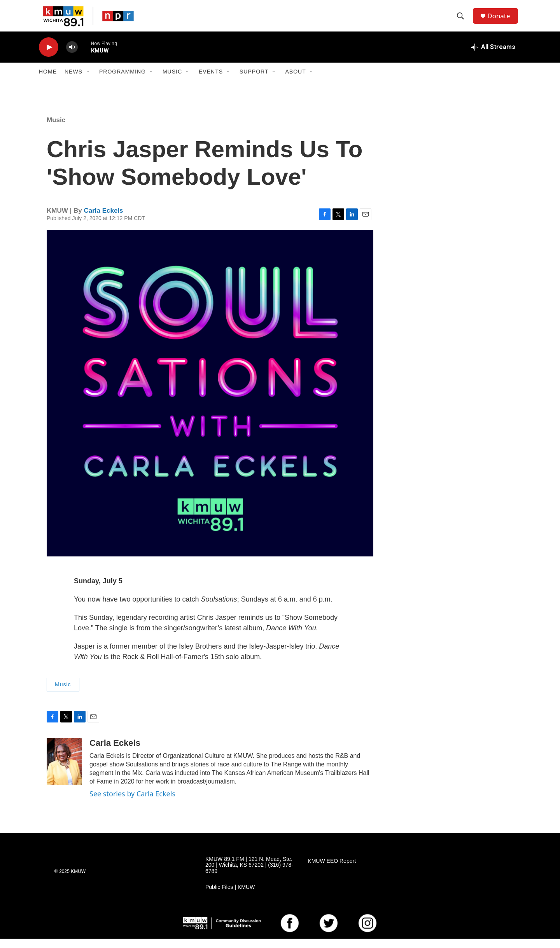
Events (211, 81)
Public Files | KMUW (230, 896)
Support (254, 81)
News (73, 81)
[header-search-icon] (462, 21)
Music (172, 81)
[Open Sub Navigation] (88, 81)
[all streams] (493, 56)
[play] (49, 57)
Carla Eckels (103, 220)
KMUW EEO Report (332, 870)
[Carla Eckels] (64, 771)
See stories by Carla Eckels (132, 803)
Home (48, 81)
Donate (501, 20)
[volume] (72, 57)
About (295, 81)
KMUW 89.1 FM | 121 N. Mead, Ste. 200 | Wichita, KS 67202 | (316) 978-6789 (249, 874)
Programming (122, 81)
